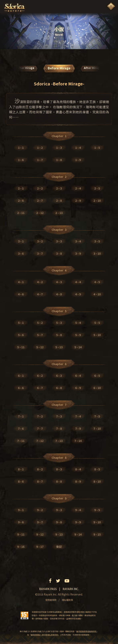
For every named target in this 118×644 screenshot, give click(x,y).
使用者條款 (51, 600)
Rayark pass (48, 589)
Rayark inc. (71, 589)
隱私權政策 (67, 600)
